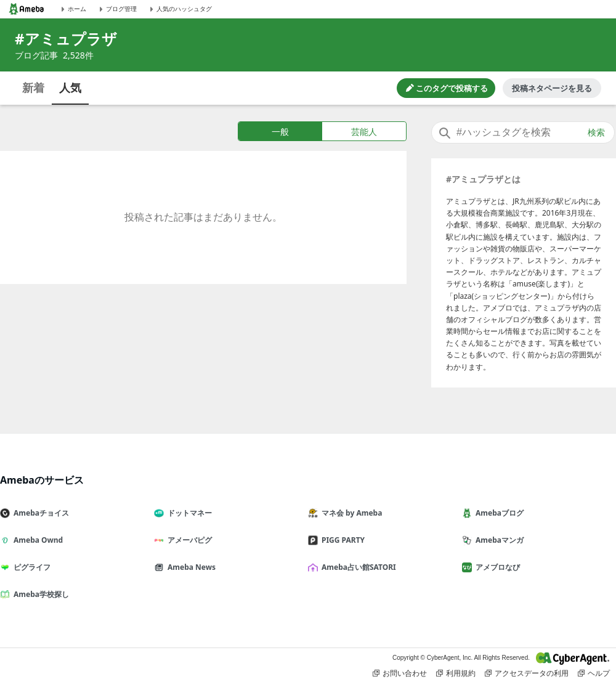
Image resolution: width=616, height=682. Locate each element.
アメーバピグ (188, 540)
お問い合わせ (400, 673)
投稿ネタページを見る (552, 88)
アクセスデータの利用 (527, 673)
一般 (280, 132)
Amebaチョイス (39, 513)
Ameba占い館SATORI (357, 567)
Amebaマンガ (498, 540)
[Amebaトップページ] (26, 9)
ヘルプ (594, 673)
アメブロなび (496, 567)
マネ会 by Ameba (350, 513)
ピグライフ (30, 567)
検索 (596, 132)
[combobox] (523, 132)
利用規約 (456, 673)
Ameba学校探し (39, 594)
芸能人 (364, 132)
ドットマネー (188, 513)
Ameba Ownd (36, 540)
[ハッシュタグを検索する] (523, 132)
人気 (70, 87)
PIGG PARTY (341, 540)
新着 (33, 87)
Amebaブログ (498, 513)
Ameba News (190, 567)
